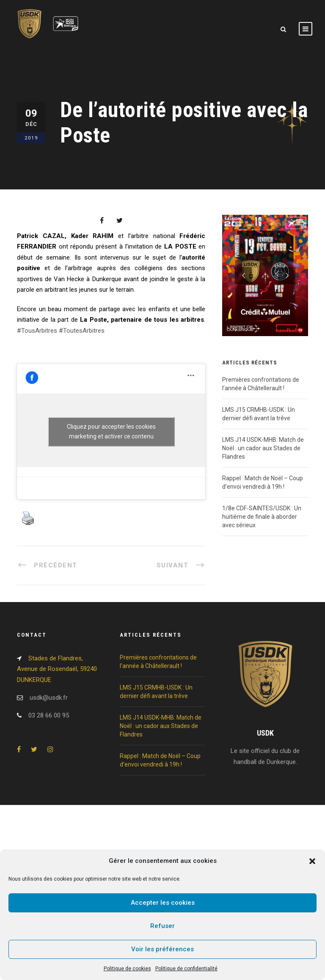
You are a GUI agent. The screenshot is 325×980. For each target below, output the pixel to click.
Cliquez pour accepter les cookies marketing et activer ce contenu (111, 431)
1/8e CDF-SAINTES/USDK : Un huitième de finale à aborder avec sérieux (262, 517)
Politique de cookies (127, 969)
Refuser (162, 926)
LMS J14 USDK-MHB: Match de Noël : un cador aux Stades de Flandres (263, 448)
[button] (312, 861)
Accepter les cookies (163, 903)
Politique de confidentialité (186, 969)
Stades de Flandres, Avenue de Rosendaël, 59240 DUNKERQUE (57, 669)
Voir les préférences (162, 949)
